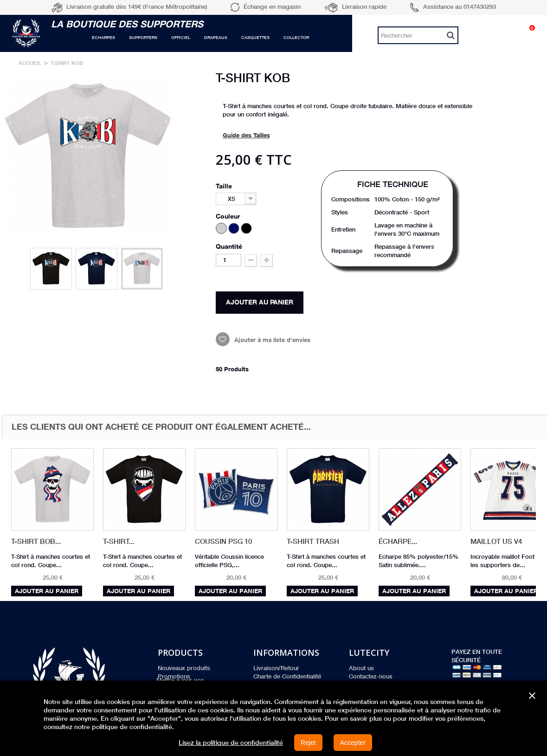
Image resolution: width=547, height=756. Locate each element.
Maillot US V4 (496, 541)
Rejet (308, 743)
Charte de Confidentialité (287, 676)
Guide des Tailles (246, 135)
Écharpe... (398, 541)
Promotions (174, 676)
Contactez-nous (371, 676)
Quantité (229, 246)
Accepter (353, 743)
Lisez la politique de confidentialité (231, 743)
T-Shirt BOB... (36, 541)
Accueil (30, 63)
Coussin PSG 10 (223, 541)
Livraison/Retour (276, 668)
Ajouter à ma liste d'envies (271, 340)
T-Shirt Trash (313, 541)
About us (361, 668)
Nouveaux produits (184, 668)
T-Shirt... (119, 541)
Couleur (229, 216)
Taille (225, 186)
